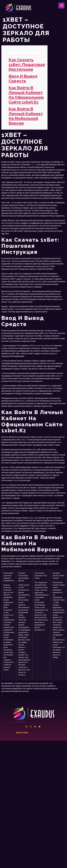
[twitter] (40, 727)
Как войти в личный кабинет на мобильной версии (26, 116)
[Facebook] (26, 727)
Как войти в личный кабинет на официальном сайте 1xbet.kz (26, 95)
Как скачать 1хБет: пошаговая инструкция (27, 65)
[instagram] (31, 727)
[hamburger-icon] (61, 6)
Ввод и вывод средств (23, 79)
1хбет (33, 164)
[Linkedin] (35, 727)
